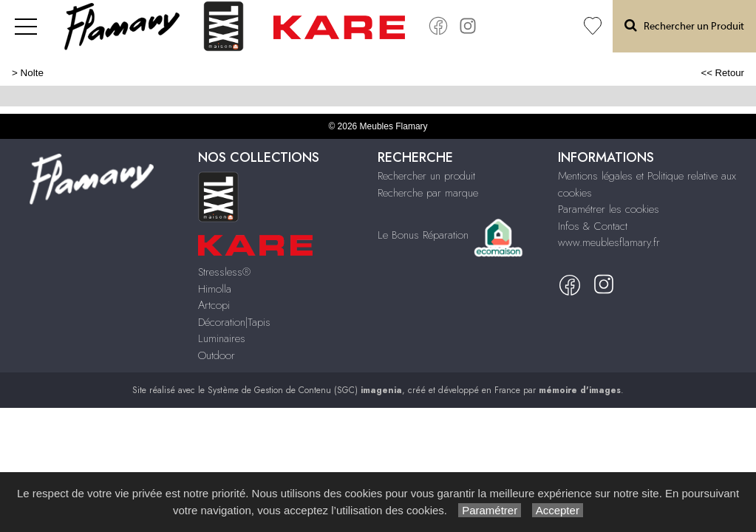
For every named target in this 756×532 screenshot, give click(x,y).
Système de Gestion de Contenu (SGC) (305, 390)
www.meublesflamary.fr (609, 242)
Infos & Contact (593, 226)
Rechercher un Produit (684, 25)
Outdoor (217, 355)
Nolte (32, 73)
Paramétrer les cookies (609, 209)
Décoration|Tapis (234, 322)
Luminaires (222, 338)
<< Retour (722, 73)
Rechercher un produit (426, 176)
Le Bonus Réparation (423, 234)
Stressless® (224, 272)
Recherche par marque (428, 193)
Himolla (215, 289)
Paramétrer (490, 510)
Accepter (558, 510)
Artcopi (214, 305)
